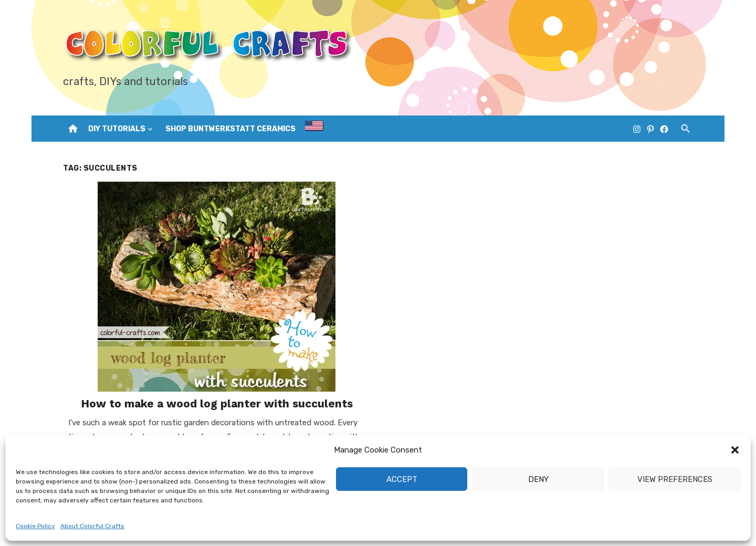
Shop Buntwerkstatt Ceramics (230, 129)
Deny (538, 479)
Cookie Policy (35, 526)
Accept (402, 479)
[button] (735, 450)
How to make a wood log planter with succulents (217, 403)
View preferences (675, 479)
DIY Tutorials (117, 129)
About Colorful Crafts (92, 526)
